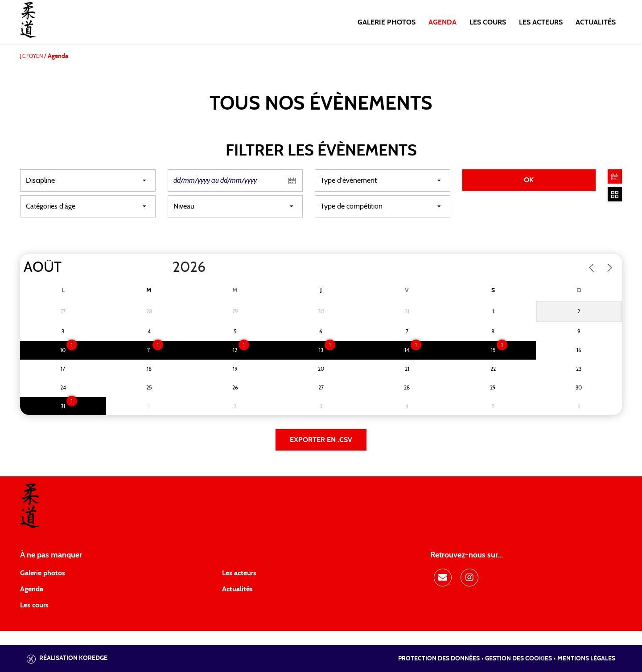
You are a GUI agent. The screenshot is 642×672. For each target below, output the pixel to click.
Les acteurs (541, 22)
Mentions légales (586, 659)
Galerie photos (387, 22)
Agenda (442, 22)
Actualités (596, 22)
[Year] (165, 267)
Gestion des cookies (519, 659)
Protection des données (439, 659)
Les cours (488, 22)
